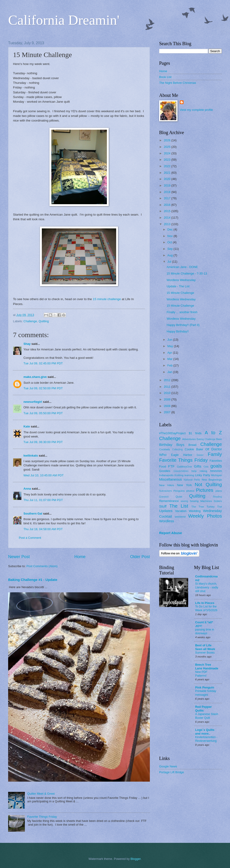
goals (216, 466)
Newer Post (19, 557)
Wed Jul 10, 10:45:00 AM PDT (44, 475)
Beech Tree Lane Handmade (207, 666)
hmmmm (216, 471)
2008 (168, 406)
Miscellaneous (171, 479)
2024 (168, 153)
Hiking (203, 471)
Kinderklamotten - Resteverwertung (206, 739)
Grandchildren (181, 471)
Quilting (44, 321)
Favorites (216, 461)
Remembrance (169, 501)
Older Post (140, 557)
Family (215, 454)
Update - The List (178, 286)
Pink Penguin (205, 687)
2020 (168, 179)
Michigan (217, 475)
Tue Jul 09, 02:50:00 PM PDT (43, 388)
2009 (168, 399)
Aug (170, 255)
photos (190, 491)
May (171, 346)
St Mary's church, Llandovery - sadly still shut (207, 587)
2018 (168, 192)
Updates (166, 511)
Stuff (163, 506)
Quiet (179, 497)
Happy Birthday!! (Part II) (183, 325)
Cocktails (165, 449)
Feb (170, 365)
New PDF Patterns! (201, 674)
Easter (200, 455)
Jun (170, 340)
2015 (168, 211)
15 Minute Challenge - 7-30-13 (187, 273)
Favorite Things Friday (42, 817)
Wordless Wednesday (181, 280)
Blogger (136, 859)
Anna (27, 489)
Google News (168, 766)
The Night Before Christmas (178, 83)
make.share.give (35, 377)
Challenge (30, 321)
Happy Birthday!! (178, 331)
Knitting (179, 475)
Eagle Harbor (182, 455)
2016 (168, 205)
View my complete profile (196, 110)
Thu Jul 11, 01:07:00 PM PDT (43, 500)
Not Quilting (208, 484)
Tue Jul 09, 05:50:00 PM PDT (43, 413)
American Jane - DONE (182, 267)
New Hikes (167, 485)
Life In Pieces (205, 603)
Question (164, 497)
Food (163, 466)
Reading (217, 497)
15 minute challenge (107, 299)
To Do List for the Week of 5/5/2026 (206, 608)
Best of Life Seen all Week (205, 647)
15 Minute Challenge (180, 293)
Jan (170, 372)
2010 (168, 393)
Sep (170, 249)
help (194, 471)
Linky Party (202, 475)
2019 (168, 185)
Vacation (181, 511)
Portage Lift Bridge (172, 772)
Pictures (204, 490)
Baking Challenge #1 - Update (33, 580)
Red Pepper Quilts (204, 709)
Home (80, 557)
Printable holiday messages (206, 693)
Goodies (165, 471)
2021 (168, 173)
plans (219, 491)
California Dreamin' (64, 20)
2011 (168, 387)
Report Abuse (171, 533)
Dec (170, 229)
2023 (168, 160)
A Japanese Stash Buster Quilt (207, 716)
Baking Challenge (206, 439)
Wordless (167, 521)
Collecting (177, 449)
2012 (168, 380)
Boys (180, 445)
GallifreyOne (184, 467)
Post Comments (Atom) (42, 566)
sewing (184, 501)
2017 (168, 198)
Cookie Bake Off (197, 449)
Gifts (198, 466)
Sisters (218, 501)
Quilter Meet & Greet (41, 794)
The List (179, 506)
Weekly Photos (205, 516)
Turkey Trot (214, 507)
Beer (219, 439)
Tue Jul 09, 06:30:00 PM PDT (43, 442)
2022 (168, 166)
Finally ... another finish (182, 312)
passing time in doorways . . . (205, 631)
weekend (180, 517)
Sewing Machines (201, 501)
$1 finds (195, 433)
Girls (206, 467)
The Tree (198, 507)
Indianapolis (166, 475)
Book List (165, 77)
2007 (168, 412)
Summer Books (205, 653)
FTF (171, 466)
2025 (168, 147)
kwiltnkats (31, 456)
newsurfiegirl (33, 402)
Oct (170, 242)
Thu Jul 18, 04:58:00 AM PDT (43, 529)
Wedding (195, 511)
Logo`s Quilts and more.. (205, 732)
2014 (168, 218)
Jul (170, 262)
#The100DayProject (172, 433)
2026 (168, 140)
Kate (27, 426)
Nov (170, 236)
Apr (170, 353)
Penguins (179, 491)
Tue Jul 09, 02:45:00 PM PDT (43, 363)
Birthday (166, 445)
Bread (192, 445)
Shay (27, 344)
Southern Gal (33, 514)
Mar (170, 359)
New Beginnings (212, 480)
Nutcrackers (166, 491)
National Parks (192, 480)
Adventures (189, 439)
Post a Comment (30, 538)
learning (189, 475)
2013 (168, 224)
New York (184, 485)
